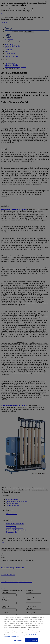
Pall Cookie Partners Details (12, 636)
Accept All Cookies (31, 640)
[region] (25, 629)
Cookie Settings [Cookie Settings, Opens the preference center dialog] (17, 640)
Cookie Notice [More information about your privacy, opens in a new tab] (33, 635)
